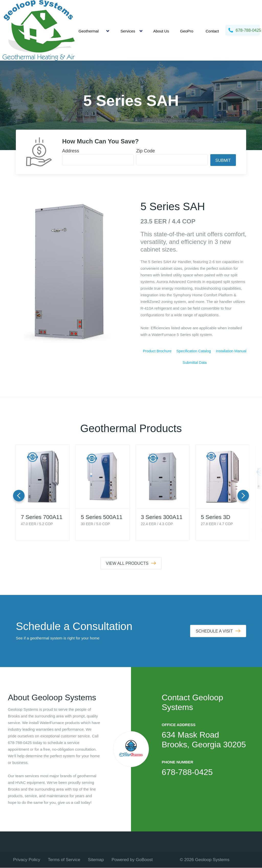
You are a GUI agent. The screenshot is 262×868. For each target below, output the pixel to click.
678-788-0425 (187, 772)
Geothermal (89, 31)
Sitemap (96, 860)
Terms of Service (64, 860)
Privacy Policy (27, 860)
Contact (212, 31)
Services (128, 31)
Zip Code (145, 151)
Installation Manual (231, 351)
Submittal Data (195, 363)
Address (71, 151)
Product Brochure (157, 351)
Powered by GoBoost (132, 860)
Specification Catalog (194, 351)
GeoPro (187, 31)
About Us (161, 31)
